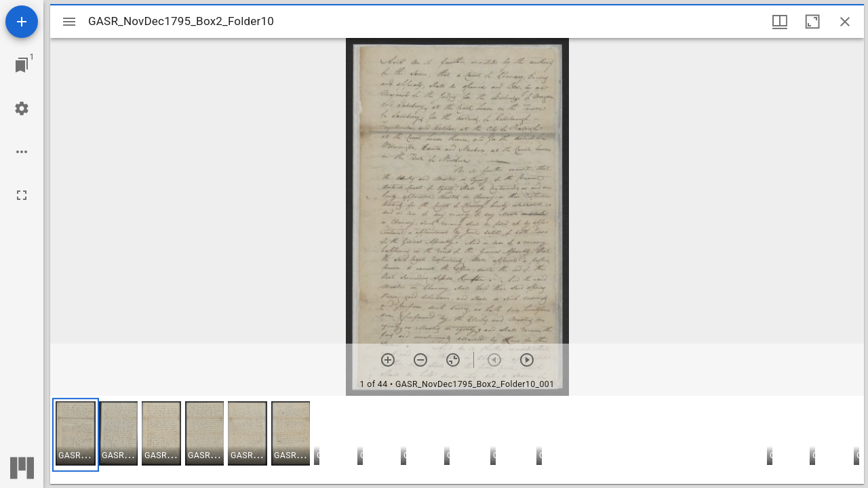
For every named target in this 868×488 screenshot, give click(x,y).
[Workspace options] (22, 152)
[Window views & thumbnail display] (780, 22)
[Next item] (527, 360)
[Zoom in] (388, 360)
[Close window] (845, 22)
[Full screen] (22, 195)
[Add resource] (22, 22)
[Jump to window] (22, 65)
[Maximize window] (812, 22)
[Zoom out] (420, 360)
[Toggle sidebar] (69, 22)
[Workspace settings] (22, 108)
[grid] (457, 440)
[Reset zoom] (453, 360)
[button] (76, 435)
